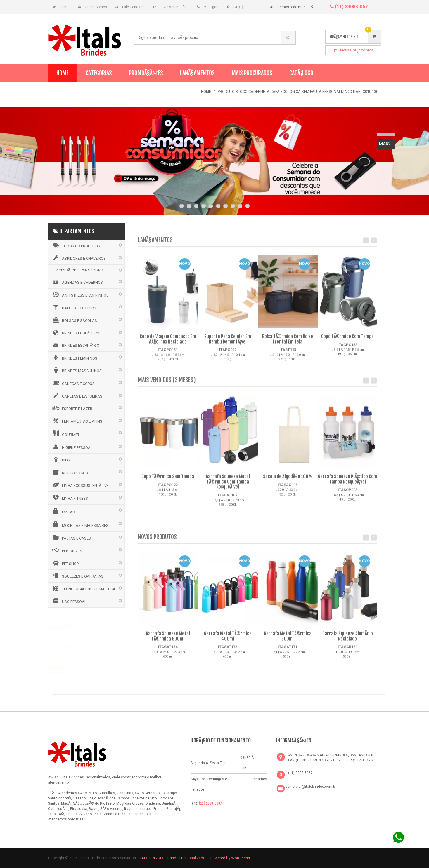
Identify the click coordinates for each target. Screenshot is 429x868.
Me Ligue (211, 7)
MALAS (63, 511)
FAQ (237, 7)
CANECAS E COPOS (73, 383)
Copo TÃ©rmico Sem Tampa (168, 480)
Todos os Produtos (76, 245)
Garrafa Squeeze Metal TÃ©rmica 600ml (168, 640)
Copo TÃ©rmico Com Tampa (347, 340)
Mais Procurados (252, 73)
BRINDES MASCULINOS (76, 370)
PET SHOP (65, 563)
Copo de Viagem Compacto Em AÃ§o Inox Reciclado (168, 343)
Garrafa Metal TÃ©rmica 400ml (228, 640)
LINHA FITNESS (70, 498)
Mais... (386, 144)
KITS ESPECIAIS (70, 472)
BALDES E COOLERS (74, 307)
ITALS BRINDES (152, 858)
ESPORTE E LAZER (72, 408)
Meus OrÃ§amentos (353, 50)
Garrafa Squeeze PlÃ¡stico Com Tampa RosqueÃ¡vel (347, 483)
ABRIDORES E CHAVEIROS (78, 258)
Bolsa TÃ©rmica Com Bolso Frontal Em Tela (288, 343)
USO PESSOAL (69, 601)
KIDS (61, 459)
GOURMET (65, 434)
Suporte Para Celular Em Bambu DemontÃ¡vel (228, 343)
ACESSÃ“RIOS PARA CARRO (80, 270)
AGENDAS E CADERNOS (77, 282)
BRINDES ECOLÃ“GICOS (76, 333)
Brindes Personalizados (188, 858)
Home (65, 7)
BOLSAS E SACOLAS (74, 320)
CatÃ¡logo (301, 73)
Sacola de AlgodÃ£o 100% (288, 480)
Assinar (56, 669)
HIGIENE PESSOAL (72, 447)
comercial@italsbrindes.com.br (311, 787)
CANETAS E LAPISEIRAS (77, 396)
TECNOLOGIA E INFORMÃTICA (83, 588)
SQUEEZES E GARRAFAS (77, 576)
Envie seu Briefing (174, 7)
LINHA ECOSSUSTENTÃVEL (81, 485)
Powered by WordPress (231, 858)
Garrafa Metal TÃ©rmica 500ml (288, 640)
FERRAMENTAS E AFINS (77, 421)
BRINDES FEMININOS (74, 358)
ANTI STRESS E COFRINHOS (80, 294)
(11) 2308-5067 (349, 7)
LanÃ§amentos (197, 73)
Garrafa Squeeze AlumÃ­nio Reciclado (348, 640)
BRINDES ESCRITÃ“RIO (75, 345)
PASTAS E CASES (71, 538)
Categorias (99, 73)
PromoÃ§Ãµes (146, 73)
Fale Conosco (133, 7)
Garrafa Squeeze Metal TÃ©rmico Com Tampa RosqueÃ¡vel (228, 486)
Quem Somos (96, 7)
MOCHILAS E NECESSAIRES (80, 524)
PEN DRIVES (67, 550)
